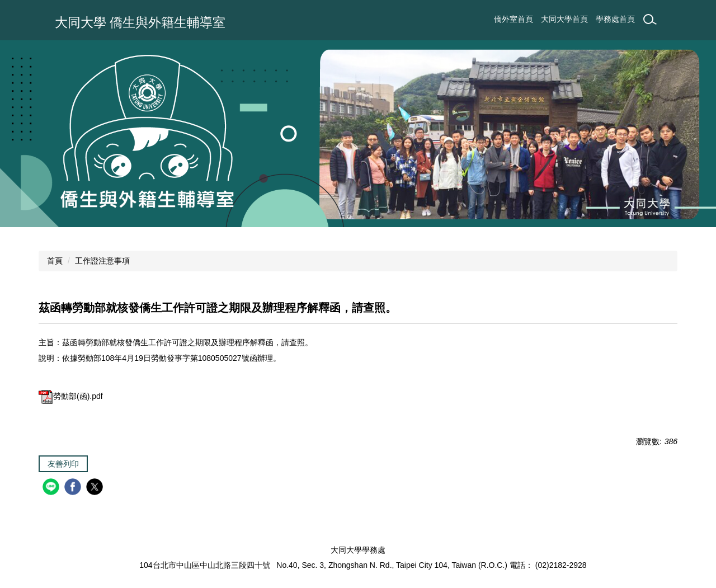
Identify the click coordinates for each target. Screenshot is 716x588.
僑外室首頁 (514, 19)
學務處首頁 (615, 19)
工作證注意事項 (102, 261)
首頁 (55, 261)
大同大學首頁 (564, 19)
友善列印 (63, 464)
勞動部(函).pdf (71, 396)
